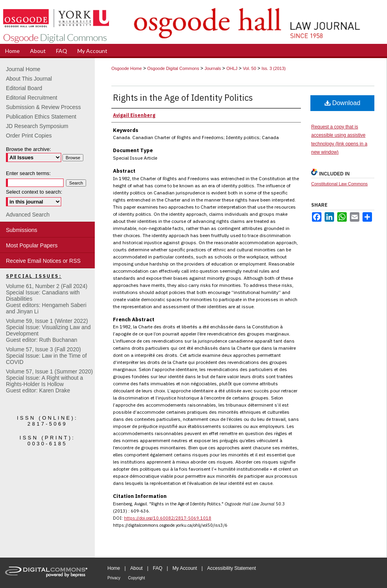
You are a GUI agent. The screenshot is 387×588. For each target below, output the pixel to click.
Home (114, 568)
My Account (185, 568)
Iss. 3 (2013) (273, 68)
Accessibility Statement (232, 568)
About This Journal (29, 79)
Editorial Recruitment (32, 98)
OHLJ (232, 68)
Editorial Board (24, 88)
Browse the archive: (28, 149)
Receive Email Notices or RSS (43, 261)
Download (343, 103)
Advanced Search (28, 215)
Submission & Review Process (43, 107)
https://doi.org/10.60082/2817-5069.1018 (168, 518)
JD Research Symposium (37, 126)
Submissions (22, 230)
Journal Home (23, 69)
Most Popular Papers (32, 245)
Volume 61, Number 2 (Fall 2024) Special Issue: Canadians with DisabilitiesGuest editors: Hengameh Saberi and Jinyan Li (47, 299)
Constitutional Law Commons (339, 184)
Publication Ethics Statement (41, 117)
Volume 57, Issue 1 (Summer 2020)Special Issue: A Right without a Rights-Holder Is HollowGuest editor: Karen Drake (49, 381)
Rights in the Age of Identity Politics (183, 97)
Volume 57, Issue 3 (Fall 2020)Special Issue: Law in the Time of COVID (46, 356)
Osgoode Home (127, 68)
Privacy (114, 578)
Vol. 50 (250, 68)
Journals (213, 68)
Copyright (136, 578)
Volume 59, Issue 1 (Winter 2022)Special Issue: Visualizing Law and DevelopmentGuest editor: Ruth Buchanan (48, 330)
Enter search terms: (28, 173)
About (136, 568)
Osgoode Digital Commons (173, 68)
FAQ (158, 568)
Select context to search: (34, 192)
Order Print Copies (29, 136)
